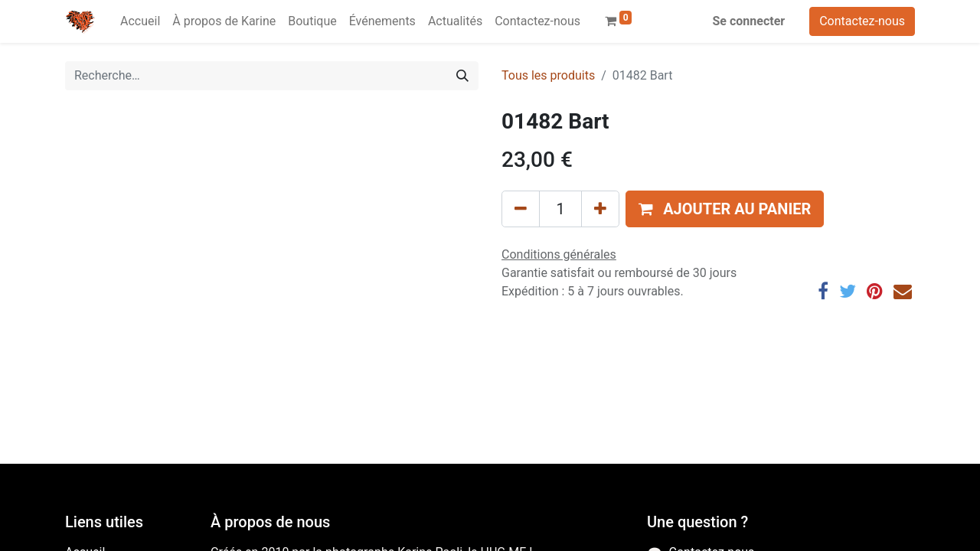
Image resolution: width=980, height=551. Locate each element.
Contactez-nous (862, 21)
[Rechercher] (462, 76)
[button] (725, 209)
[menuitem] (140, 21)
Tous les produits (548, 75)
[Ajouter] (600, 209)
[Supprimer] (521, 209)
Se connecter (749, 21)
